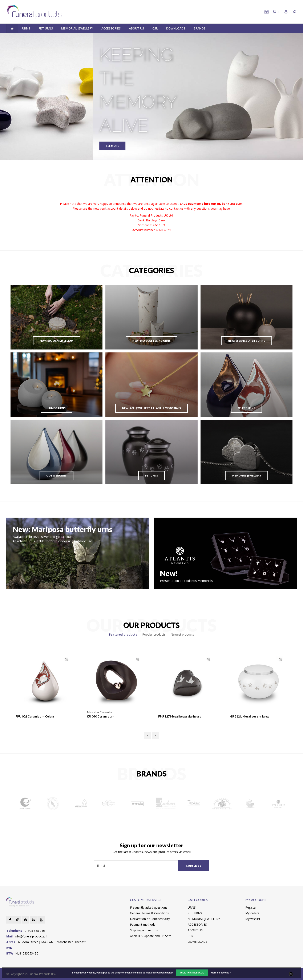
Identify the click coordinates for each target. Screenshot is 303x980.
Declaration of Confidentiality (150, 919)
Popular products (154, 634)
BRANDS (199, 28)
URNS (26, 28)
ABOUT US (136, 28)
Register (251, 907)
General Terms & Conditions (149, 913)
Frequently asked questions (149, 907)
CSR (155, 28)
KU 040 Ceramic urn (101, 716)
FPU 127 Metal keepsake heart (180, 716)
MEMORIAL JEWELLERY (77, 28)
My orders (252, 913)
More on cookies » (221, 973)
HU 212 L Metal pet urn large (249, 716)
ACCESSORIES (111, 28)
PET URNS (46, 28)
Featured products (123, 634)
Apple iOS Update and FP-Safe (151, 936)
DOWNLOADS (176, 28)
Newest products (182, 634)
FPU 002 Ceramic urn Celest (35, 716)
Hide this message (192, 973)
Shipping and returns (144, 930)
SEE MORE (19, 146)
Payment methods (143, 924)
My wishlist (253, 919)
